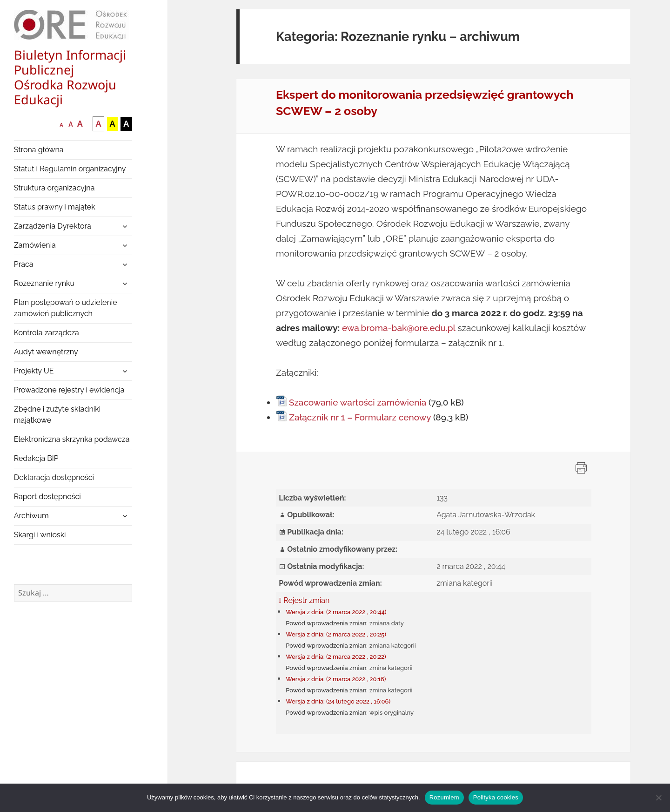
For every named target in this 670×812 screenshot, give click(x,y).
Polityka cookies (496, 797)
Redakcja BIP (36, 458)
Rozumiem (444, 797)
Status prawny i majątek (55, 207)
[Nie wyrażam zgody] (658, 798)
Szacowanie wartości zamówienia (358, 402)
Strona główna (39, 150)
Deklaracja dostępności (54, 477)
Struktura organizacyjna (54, 188)
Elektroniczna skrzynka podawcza (72, 439)
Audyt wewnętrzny (46, 352)
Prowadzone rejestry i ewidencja (69, 390)
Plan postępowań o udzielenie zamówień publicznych (66, 308)
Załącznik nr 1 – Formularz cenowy (360, 417)
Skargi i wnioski (40, 535)
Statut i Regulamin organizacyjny (70, 169)
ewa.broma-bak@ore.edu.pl (399, 328)
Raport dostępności (47, 497)
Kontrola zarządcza (47, 333)
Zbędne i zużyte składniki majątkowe (57, 415)
